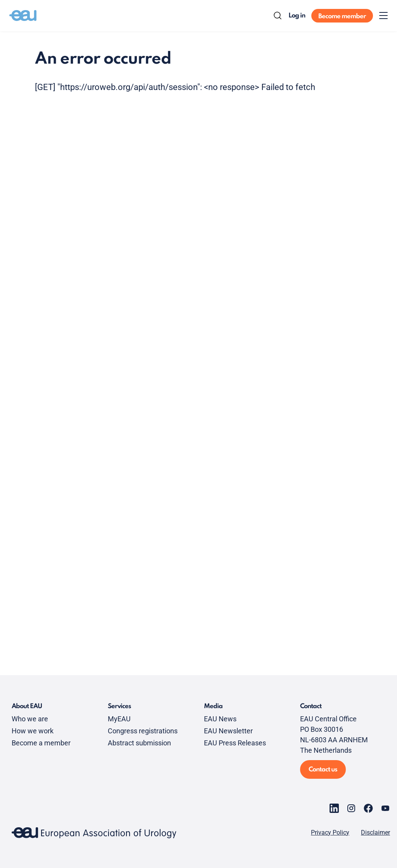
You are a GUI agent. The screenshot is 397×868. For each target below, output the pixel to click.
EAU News (220, 719)
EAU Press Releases (235, 743)
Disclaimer (375, 833)
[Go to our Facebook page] (368, 808)
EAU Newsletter (228, 731)
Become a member (41, 743)
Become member (342, 16)
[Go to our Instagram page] (351, 808)
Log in (297, 16)
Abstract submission (139, 743)
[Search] (278, 16)
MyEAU (119, 719)
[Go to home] (23, 16)
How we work (33, 731)
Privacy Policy (330, 833)
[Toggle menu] (383, 16)
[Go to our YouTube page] (385, 808)
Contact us (323, 770)
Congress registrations (143, 731)
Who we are (30, 719)
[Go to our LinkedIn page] (334, 808)
